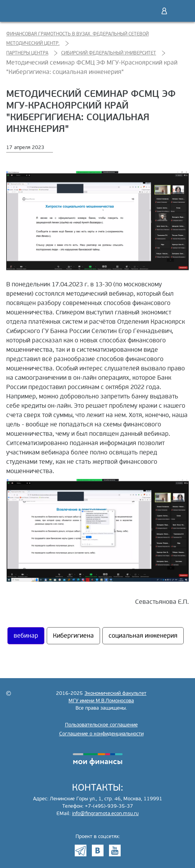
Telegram (81, 850)
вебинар (26, 636)
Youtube (115, 850)
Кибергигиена (73, 636)
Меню (181, 11)
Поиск (148, 11)
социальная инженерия (143, 636)
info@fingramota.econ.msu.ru (105, 814)
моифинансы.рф (98, 759)
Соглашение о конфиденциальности (101, 734)
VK (98, 850)
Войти (164, 11)
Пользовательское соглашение (101, 725)
